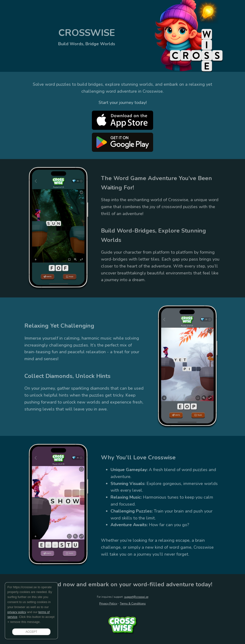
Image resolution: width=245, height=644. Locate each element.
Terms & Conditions (133, 604)
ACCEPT (31, 632)
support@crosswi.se (136, 597)
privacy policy (17, 612)
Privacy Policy (108, 604)
